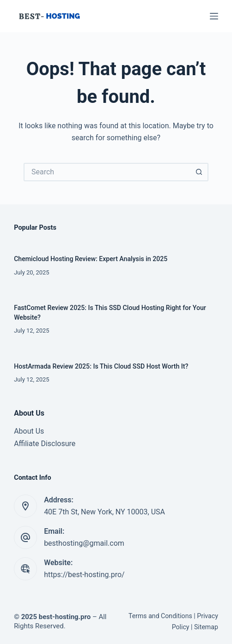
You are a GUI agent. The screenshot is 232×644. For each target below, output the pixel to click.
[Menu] (214, 16)
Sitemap (206, 627)
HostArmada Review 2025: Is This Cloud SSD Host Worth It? (101, 366)
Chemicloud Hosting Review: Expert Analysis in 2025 (91, 259)
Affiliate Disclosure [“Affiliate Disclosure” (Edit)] (45, 444)
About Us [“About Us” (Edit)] (29, 431)
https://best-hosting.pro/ (84, 575)
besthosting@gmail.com (84, 543)
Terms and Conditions (160, 616)
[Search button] (199, 172)
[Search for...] (107, 172)
